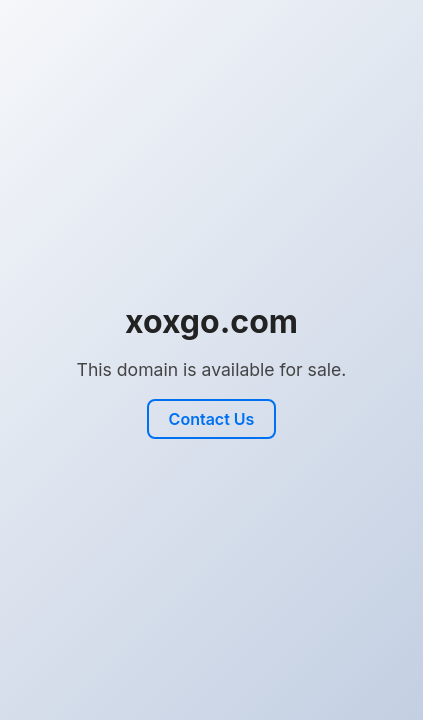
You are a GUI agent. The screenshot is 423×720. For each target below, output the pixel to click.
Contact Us (212, 419)
